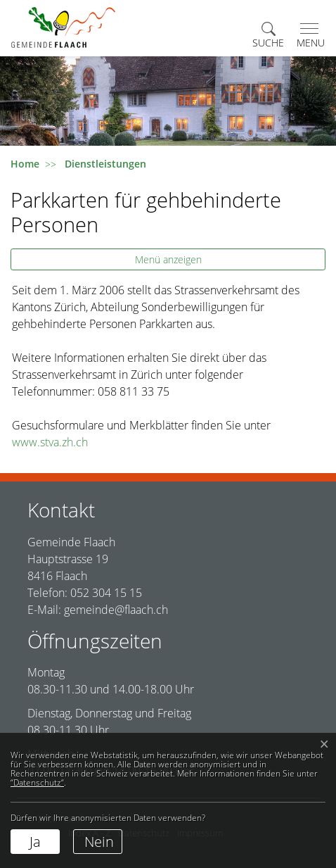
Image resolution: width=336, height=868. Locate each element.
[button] (268, 36)
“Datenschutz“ (37, 782)
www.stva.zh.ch (57, 442)
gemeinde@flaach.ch (116, 610)
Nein (99, 842)
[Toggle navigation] (308, 36)
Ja (35, 842)
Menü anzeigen (168, 259)
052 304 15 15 (106, 593)
